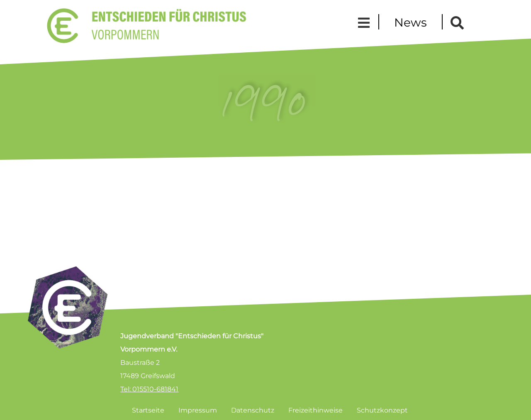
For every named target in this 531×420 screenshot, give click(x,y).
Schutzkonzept (382, 410)
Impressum (198, 410)
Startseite (148, 410)
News (410, 22)
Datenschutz (253, 410)
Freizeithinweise (315, 410)
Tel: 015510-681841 (149, 389)
